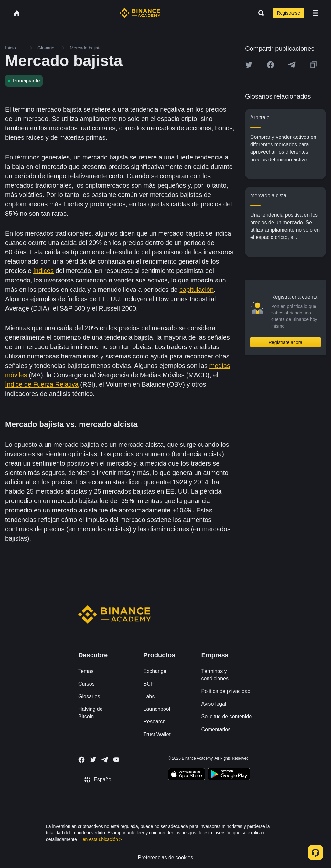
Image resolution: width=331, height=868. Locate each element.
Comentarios (216, 729)
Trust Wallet (157, 735)
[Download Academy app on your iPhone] (187, 775)
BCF (149, 684)
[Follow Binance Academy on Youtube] (116, 759)
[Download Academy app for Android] (229, 775)
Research (155, 722)
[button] (315, 13)
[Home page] (140, 13)
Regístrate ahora (285, 342)
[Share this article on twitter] (249, 65)
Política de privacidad (226, 691)
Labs (149, 696)
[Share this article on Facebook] (271, 65)
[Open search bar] (259, 13)
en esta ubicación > (102, 839)
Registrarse (288, 13)
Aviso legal (214, 704)
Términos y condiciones (215, 675)
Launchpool (157, 709)
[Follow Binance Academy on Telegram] (105, 760)
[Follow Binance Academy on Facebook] (81, 760)
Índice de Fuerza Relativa (42, 384)
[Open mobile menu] (315, 13)
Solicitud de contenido (226, 716)
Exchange (155, 671)
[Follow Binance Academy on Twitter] (93, 760)
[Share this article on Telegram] (292, 65)
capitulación (197, 290)
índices (43, 271)
